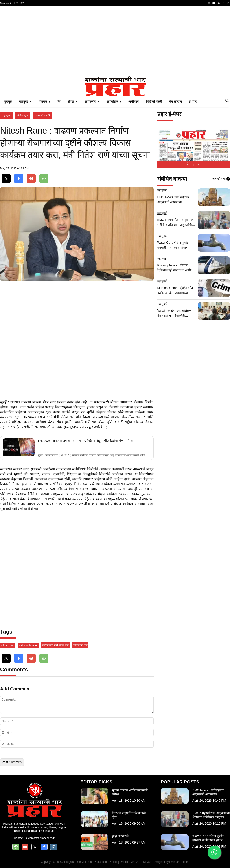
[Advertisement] (115, 41)
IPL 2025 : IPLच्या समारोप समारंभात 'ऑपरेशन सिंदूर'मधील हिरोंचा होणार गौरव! (86, 441)
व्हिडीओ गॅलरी (154, 102)
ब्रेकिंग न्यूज (23, 116)
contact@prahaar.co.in (42, 838)
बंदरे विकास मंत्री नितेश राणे (55, 645)
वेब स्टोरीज (175, 102)
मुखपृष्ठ (8, 102)
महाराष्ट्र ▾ (44, 102)
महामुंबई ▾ (25, 102)
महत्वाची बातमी (42, 116)
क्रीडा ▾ (73, 102)
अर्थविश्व (134, 102)
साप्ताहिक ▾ (114, 102)
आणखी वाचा (221, 179)
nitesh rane (8, 645)
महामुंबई (7, 116)
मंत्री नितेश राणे (80, 645)
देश (59, 102)
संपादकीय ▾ (92, 102)
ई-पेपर (193, 102)
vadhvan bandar (28, 645)
